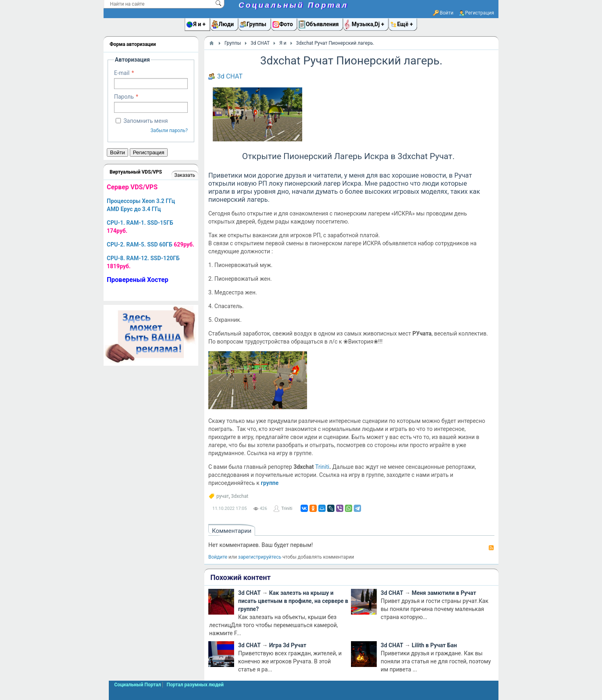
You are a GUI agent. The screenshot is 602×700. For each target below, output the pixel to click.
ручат (223, 496)
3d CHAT (230, 76)
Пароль (124, 97)
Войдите (218, 557)
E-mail (122, 73)
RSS (491, 548)
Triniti (322, 467)
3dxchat (240, 496)
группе (270, 483)
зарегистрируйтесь (260, 557)
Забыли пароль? (169, 130)
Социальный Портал (293, 5)
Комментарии (232, 531)
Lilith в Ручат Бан (434, 645)
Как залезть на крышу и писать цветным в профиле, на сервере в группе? (293, 601)
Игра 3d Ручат (288, 645)
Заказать (185, 175)
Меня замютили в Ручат (444, 593)
